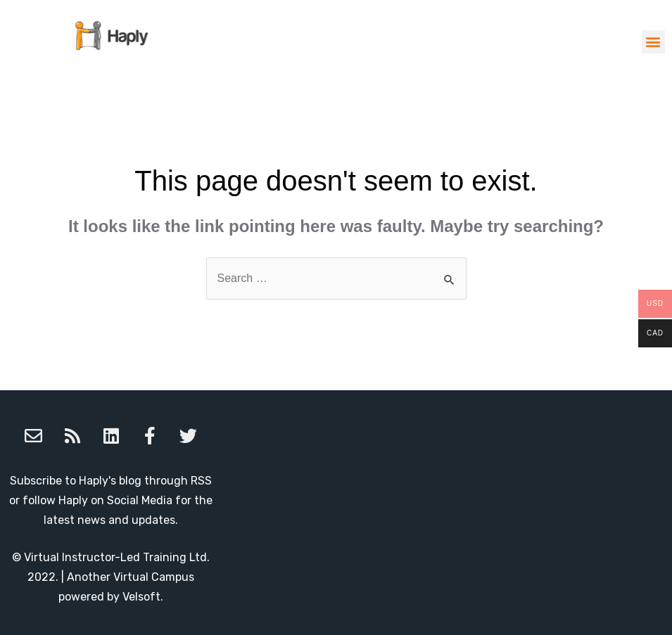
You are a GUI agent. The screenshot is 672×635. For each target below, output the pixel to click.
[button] (653, 42)
